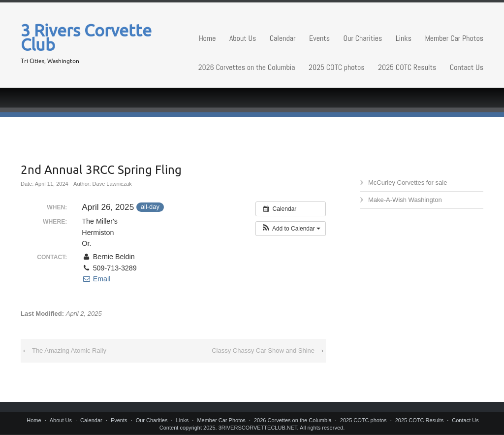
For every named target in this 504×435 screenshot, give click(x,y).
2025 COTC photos (337, 67)
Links (404, 38)
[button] (291, 229)
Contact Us (467, 67)
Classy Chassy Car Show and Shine (263, 351)
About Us (243, 38)
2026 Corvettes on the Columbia (247, 67)
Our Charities (363, 38)
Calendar (283, 38)
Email (96, 279)
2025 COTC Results (407, 67)
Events (319, 38)
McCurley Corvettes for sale (408, 183)
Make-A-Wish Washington (405, 200)
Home (207, 38)
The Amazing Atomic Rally (69, 351)
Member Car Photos (454, 38)
